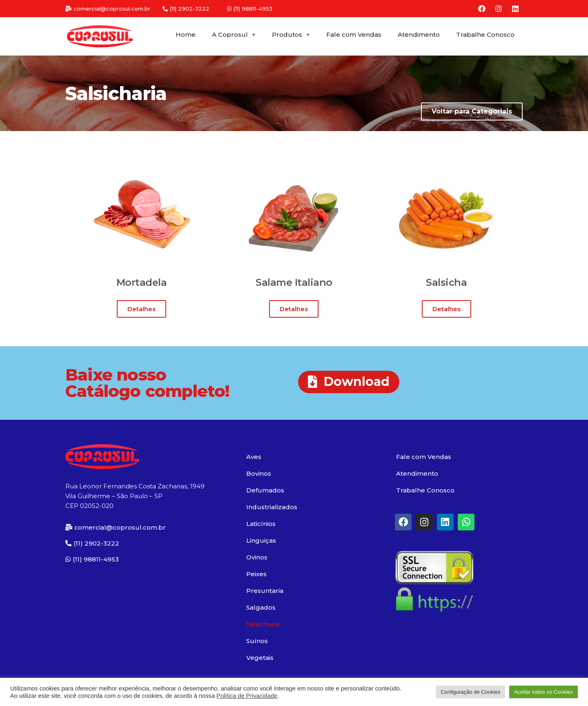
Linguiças (261, 540)
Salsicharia (263, 624)
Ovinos (257, 557)
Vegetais (260, 658)
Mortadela (142, 282)
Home (186, 35)
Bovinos (259, 473)
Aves (254, 457)
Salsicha (446, 282)
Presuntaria (265, 591)
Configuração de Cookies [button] (470, 692)
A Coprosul (234, 35)
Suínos (257, 641)
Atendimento (419, 35)
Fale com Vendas (354, 35)
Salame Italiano (294, 282)
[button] (108, 9)
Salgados (261, 607)
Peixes (256, 574)
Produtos (291, 35)
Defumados (265, 490)
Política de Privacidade (247, 696)
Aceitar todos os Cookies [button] (543, 692)
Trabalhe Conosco (485, 35)
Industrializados (272, 507)
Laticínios (261, 524)
